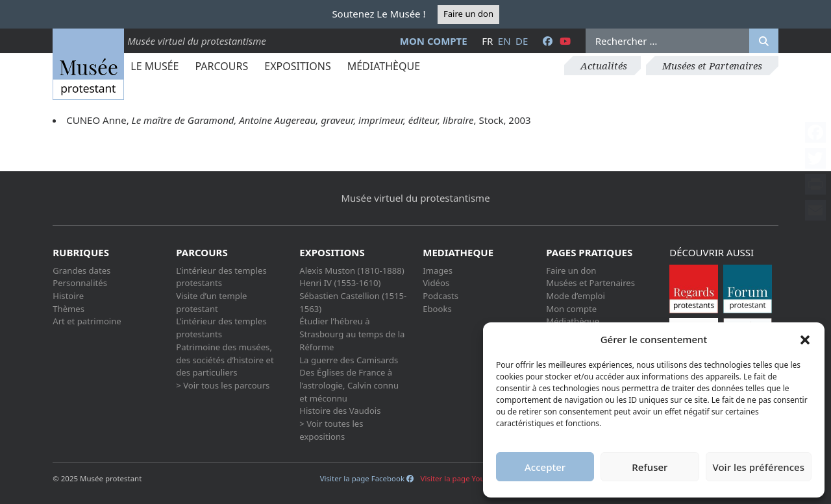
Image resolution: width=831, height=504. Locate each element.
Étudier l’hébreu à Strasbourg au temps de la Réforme (352, 334)
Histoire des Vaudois (340, 411)
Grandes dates (81, 270)
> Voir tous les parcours (223, 385)
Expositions (297, 66)
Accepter (545, 467)
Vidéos (436, 283)
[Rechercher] (764, 41)
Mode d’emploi (576, 296)
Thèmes (68, 309)
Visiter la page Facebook (367, 478)
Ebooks (437, 309)
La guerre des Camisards (349, 360)
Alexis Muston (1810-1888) (352, 270)
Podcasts (440, 296)
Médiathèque (384, 66)
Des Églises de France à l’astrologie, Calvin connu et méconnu (349, 385)
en (504, 41)
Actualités (604, 66)
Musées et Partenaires (712, 66)
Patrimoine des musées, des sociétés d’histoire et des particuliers (225, 360)
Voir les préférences (759, 467)
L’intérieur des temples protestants (221, 277)
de (522, 41)
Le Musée (155, 66)
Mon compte (434, 41)
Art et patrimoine (87, 321)
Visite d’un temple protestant (211, 302)
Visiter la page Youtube (466, 478)
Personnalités (80, 283)
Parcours (221, 66)
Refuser (650, 467)
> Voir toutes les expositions (331, 430)
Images (438, 270)
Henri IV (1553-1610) (340, 283)
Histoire (68, 296)
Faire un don (468, 14)
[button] (805, 339)
